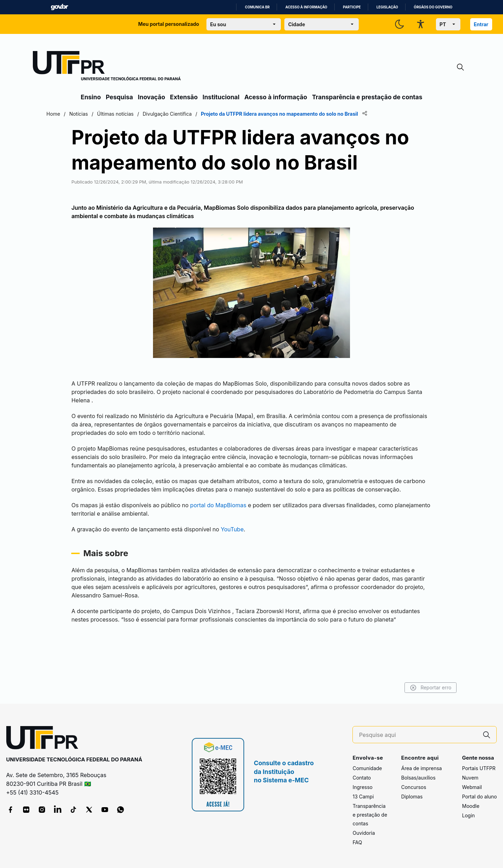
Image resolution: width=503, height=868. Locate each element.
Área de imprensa (421, 768)
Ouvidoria (364, 833)
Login (469, 815)
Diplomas (412, 797)
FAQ (357, 842)
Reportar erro (396, 688)
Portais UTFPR (479, 768)
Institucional (221, 97)
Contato (362, 778)
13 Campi (363, 797)
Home (88, 114)
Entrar (481, 24)
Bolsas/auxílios (418, 778)
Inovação (152, 97)
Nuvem (470, 778)
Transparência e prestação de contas (367, 97)
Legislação (387, 7)
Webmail (472, 787)
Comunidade (367, 768)
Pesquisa (119, 97)
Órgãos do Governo (433, 7)
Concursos (414, 787)
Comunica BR (257, 7)
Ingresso (362, 787)
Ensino (91, 97)
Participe (352, 7)
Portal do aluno (480, 797)
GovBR (59, 7)
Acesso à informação (306, 7)
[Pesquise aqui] (418, 735)
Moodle (471, 806)
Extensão (184, 97)
